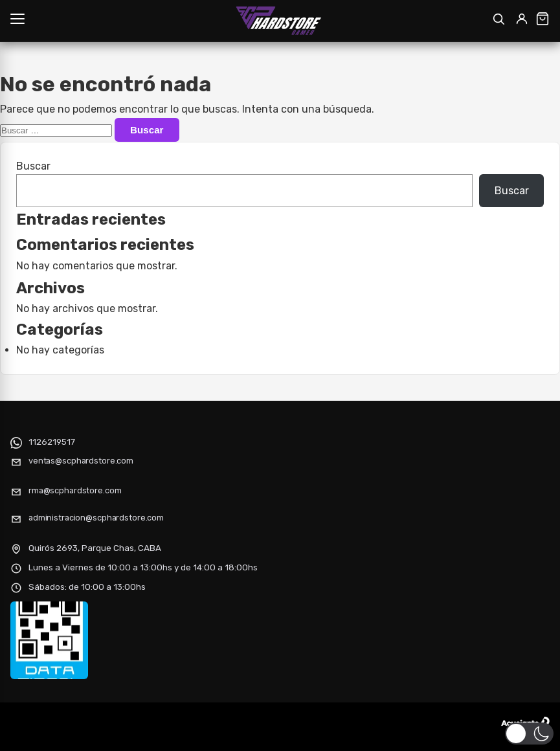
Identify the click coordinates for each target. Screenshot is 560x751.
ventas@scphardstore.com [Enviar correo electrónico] (81, 461)
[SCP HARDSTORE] (280, 21)
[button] (529, 734)
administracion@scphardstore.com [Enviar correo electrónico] (96, 518)
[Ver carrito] (543, 19)
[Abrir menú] (17, 19)
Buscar (33, 166)
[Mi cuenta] (522, 19)
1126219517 (52, 442)
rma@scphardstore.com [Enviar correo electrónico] (75, 490)
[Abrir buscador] (498, 19)
